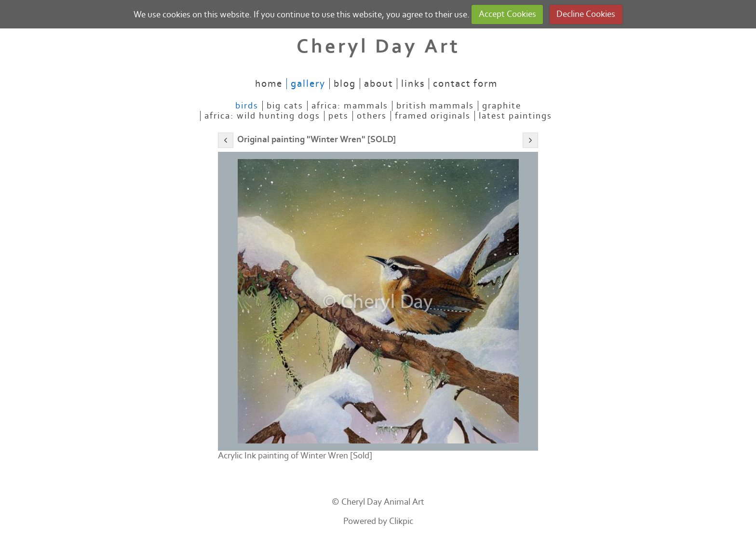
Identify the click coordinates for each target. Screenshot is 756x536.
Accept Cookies (507, 14)
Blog (345, 84)
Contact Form (465, 84)
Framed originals (433, 116)
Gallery (308, 84)
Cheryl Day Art (378, 47)
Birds (247, 106)
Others (372, 116)
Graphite (502, 106)
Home (269, 84)
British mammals (435, 106)
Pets (338, 116)
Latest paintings (515, 116)
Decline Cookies (586, 14)
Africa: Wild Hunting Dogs (262, 116)
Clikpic (401, 521)
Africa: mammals (350, 106)
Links (413, 84)
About (378, 84)
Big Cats (285, 106)
